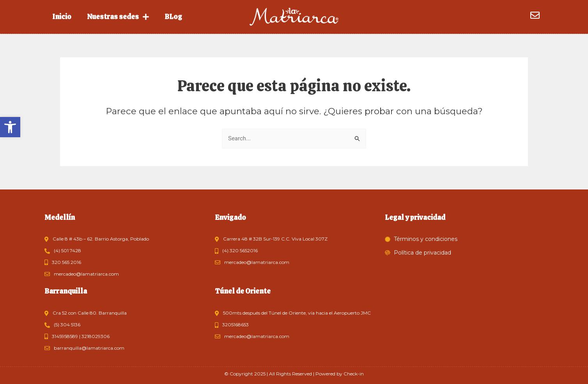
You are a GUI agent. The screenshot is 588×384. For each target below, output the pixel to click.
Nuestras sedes (118, 17)
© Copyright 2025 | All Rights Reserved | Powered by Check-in (294, 374)
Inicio (62, 17)
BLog (173, 17)
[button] (10, 127)
